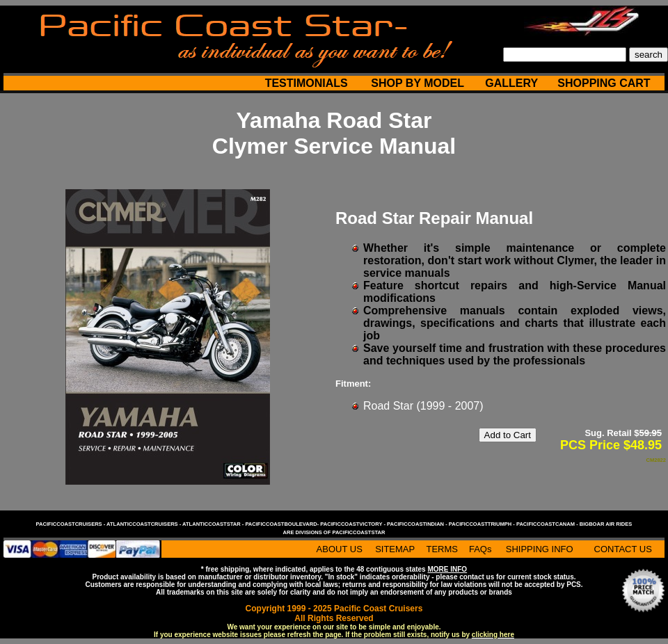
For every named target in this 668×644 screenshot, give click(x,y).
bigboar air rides (606, 524)
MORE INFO (447, 569)
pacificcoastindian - (418, 524)
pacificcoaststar (358, 532)
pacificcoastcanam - (548, 524)
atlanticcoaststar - (214, 524)
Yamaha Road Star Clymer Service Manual (334, 133)
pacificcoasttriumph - (483, 524)
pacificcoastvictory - (353, 524)
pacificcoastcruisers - (71, 524)
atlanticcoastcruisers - (144, 524)
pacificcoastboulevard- (283, 524)
